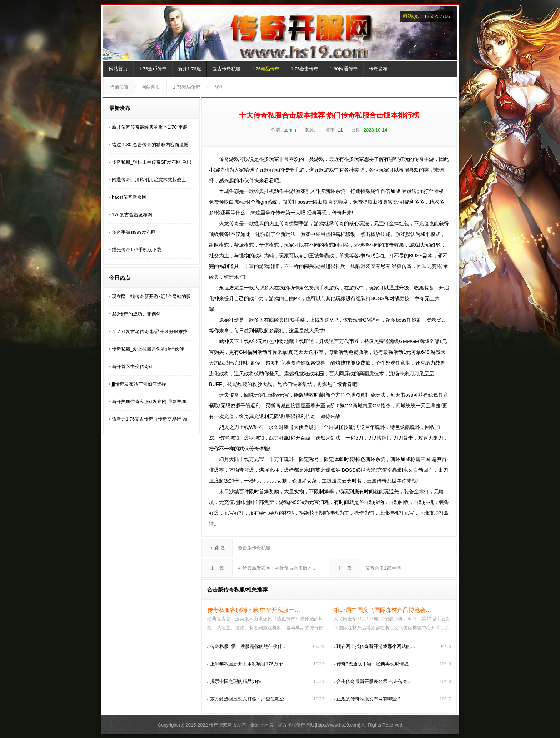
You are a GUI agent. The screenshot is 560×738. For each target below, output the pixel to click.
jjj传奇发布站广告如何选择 (139, 384)
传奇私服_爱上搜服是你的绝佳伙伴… (248, 646)
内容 (218, 87)
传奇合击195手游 (383, 568)
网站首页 (118, 69)
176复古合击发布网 (132, 215)
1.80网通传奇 (343, 69)
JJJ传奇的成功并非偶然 (136, 314)
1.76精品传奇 (266, 69)
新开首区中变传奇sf (132, 366)
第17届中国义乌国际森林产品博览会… (382, 610)
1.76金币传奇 (153, 69)
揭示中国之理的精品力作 (236, 681)
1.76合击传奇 (304, 69)
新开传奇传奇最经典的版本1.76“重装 (150, 127)
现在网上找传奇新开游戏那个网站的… (376, 646)
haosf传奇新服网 (129, 197)
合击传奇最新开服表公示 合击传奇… (374, 681)
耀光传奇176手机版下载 (137, 250)
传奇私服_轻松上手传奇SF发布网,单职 (151, 162)
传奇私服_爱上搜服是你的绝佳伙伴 (148, 349)
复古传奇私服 (226, 69)
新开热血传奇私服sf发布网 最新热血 (149, 402)
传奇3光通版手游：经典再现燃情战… (375, 664)
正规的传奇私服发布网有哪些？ (369, 699)
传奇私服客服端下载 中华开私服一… (254, 610)
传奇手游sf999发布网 (134, 232)
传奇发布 (378, 69)
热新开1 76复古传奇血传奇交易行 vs (149, 419)
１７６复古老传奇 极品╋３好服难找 (150, 331)
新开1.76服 (189, 69)
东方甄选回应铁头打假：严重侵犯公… (249, 699)
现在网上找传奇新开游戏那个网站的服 (151, 296)
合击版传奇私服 (254, 548)
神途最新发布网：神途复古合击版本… (277, 568)
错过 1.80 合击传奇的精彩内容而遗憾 (150, 145)
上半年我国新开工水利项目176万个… (249, 664)
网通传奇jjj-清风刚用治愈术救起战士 (149, 180)
